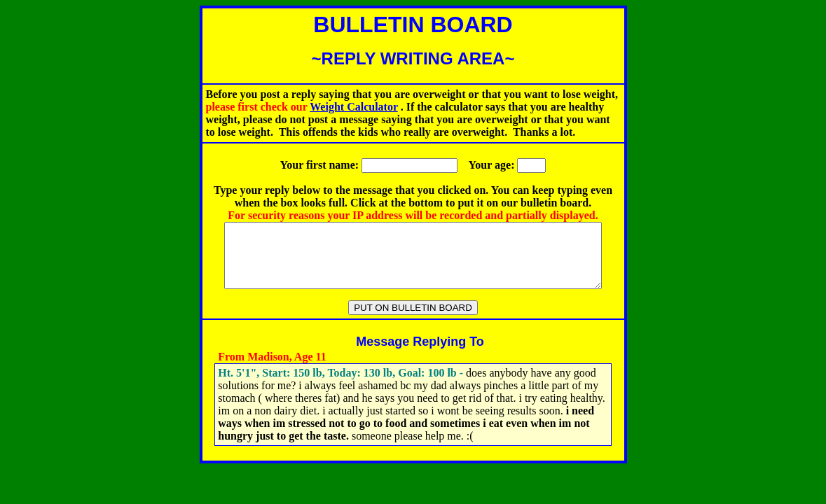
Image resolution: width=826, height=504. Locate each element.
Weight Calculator (353, 107)
